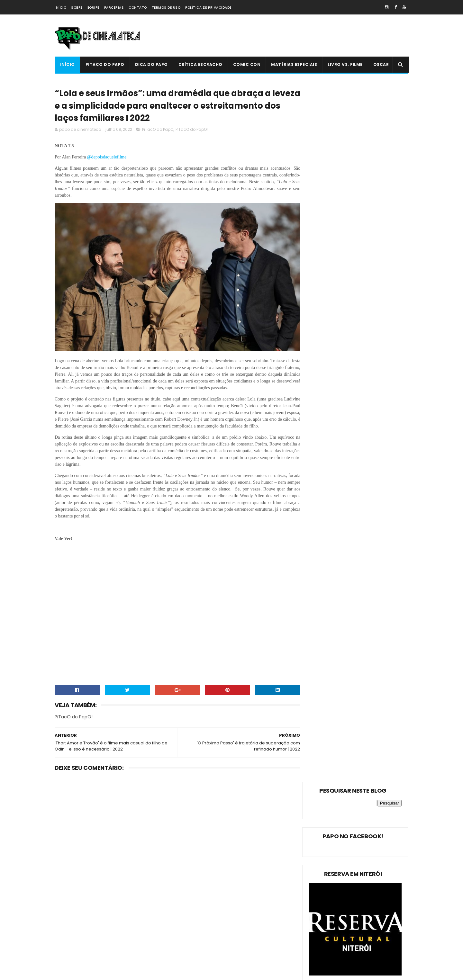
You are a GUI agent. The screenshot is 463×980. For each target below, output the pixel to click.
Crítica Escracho (200, 64)
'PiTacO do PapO (74, 953)
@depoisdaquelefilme (107, 159)
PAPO (113, 953)
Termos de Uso (166, 8)
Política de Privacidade (208, 8)
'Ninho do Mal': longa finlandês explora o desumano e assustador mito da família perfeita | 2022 (245, 911)
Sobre (77, 8)
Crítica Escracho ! (122, 919)
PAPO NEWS (69, 930)
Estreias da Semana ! (79, 908)
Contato (138, 8)
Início (60, 8)
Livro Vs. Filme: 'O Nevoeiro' (240, 872)
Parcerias (114, 8)
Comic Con (247, 64)
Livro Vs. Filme (345, 64)
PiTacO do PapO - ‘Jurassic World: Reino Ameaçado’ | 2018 (245, 938)
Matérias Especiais (294, 64)
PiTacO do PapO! (192, 131)
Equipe (93, 8)
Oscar (381, 64)
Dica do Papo (151, 64)
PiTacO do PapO (105, 64)
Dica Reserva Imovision (81, 941)
